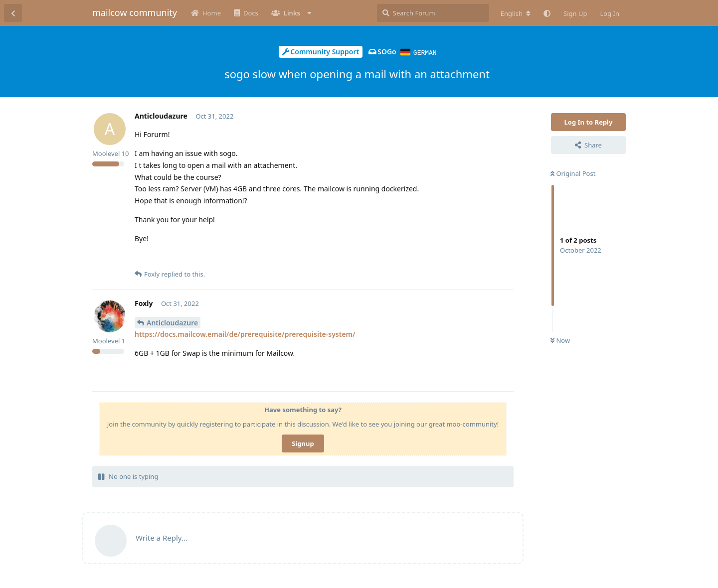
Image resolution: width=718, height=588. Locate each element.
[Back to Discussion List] (13, 13)
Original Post (573, 173)
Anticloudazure (172, 322)
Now (560, 340)
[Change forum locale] (516, 13)
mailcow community (135, 12)
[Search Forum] (433, 13)
